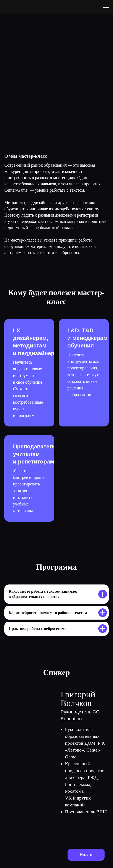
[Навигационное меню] (106, 7)
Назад (86, 855)
